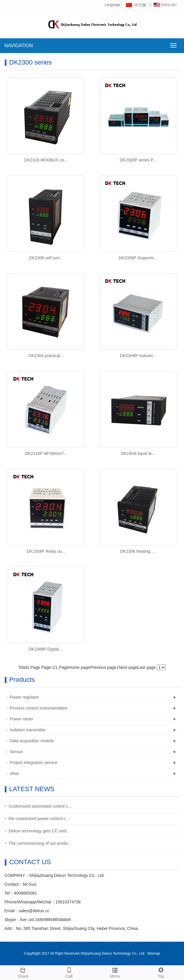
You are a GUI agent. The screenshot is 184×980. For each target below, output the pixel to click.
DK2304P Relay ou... (46, 551)
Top (161, 972)
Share (23, 972)
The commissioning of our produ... (40, 843)
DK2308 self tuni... (46, 258)
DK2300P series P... (138, 160)
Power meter (21, 719)
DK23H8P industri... (138, 356)
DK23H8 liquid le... (138, 453)
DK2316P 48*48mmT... (46, 453)
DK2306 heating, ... (138, 551)
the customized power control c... (39, 819)
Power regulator (24, 697)
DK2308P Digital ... (46, 649)
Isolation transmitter (28, 730)
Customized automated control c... (40, 806)
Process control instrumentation (39, 708)
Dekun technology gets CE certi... (39, 831)
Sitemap (154, 953)
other (14, 773)
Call (69, 972)
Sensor (16, 752)
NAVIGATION (19, 46)
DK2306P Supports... (138, 258)
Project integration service (34, 763)
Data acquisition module (32, 741)
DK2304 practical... (46, 356)
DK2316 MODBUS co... (46, 160)
